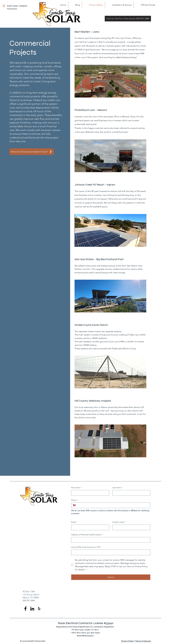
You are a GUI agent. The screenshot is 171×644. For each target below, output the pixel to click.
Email (74, 522)
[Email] (89, 527)
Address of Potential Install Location (87, 535)
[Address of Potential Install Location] (110, 540)
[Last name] (131, 493)
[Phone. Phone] (113, 505)
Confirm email (119, 522)
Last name (117, 488)
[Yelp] (39, 609)
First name (76, 488)
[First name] (89, 493)
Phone (75, 500)
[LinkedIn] (32, 609)
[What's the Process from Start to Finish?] (32, 152)
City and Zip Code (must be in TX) (86, 547)
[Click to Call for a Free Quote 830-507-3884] (128, 19)
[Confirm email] (131, 527)
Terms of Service (143, 641)
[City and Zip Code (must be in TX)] (110, 552)
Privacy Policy (128, 641)
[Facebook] (25, 609)
